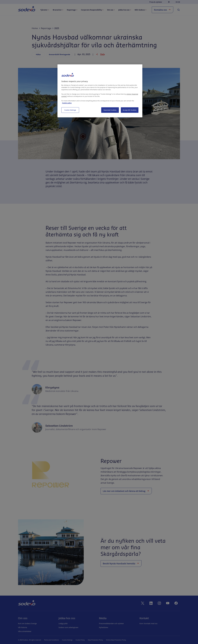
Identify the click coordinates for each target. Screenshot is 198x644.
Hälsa (38, 54)
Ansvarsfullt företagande (59, 54)
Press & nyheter (156, 2)
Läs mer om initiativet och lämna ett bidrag (126, 491)
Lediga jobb (63, 623)
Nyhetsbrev (104, 627)
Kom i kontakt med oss (148, 623)
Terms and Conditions (52, 640)
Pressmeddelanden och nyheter (111, 623)
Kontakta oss (163, 10)
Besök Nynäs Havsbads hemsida (121, 563)
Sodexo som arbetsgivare (68, 627)
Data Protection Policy (92, 640)
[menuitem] (27, 9)
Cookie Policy (77, 640)
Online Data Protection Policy (113, 640)
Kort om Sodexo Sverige (27, 623)
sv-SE (178, 2)
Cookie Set (66, 640)
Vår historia (22, 627)
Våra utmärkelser (25, 631)
